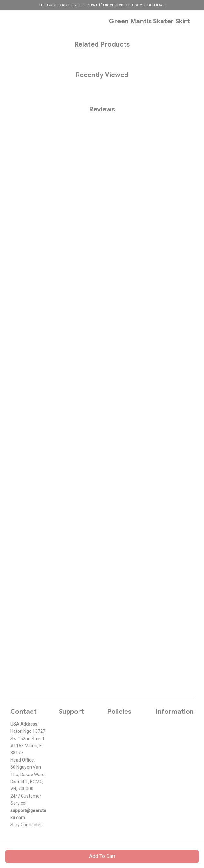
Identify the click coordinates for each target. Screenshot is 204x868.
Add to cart (102, 856)
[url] (29, 814)
